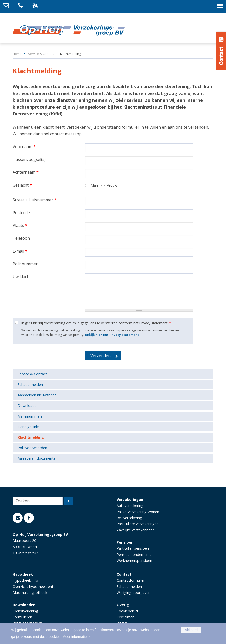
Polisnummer (25, 264)
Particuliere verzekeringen (138, 524)
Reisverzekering (129, 518)
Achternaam (26, 172)
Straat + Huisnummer (35, 200)
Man (94, 185)
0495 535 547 (27, 553)
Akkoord (191, 630)
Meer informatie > (76, 637)
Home (17, 54)
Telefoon (21, 238)
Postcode (21, 213)
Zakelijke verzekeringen (136, 530)
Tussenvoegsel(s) (29, 159)
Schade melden (129, 587)
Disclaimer (125, 617)
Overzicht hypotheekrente (34, 587)
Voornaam (24, 147)
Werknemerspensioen (134, 561)
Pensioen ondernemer (135, 555)
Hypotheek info (25, 580)
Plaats (20, 225)
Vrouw (112, 185)
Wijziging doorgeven (134, 593)
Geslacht (22, 185)
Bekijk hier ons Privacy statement (112, 335)
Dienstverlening (25, 611)
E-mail (20, 251)
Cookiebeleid (127, 611)
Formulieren (22, 617)
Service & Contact (41, 54)
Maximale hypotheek (30, 593)
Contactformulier (131, 580)
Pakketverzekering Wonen (138, 512)
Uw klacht (22, 277)
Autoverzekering (130, 506)
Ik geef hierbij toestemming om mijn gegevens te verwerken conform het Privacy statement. (96, 323)
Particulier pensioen (133, 548)
